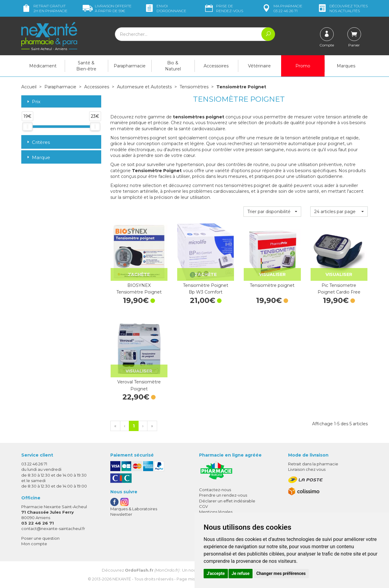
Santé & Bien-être (86, 66)
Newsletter (121, 514)
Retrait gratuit (44, 8)
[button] (272, 212)
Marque (38, 157)
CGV (203, 506)
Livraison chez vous (307, 469)
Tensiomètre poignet (272, 285)
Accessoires (216, 66)
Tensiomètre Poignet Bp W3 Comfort (206, 289)
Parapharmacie (130, 66)
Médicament (43, 66)
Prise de (224, 8)
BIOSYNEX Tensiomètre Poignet (139, 289)
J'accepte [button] (216, 573)
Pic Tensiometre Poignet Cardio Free (339, 289)
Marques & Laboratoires (134, 509)
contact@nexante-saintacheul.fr (53, 529)
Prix (33, 102)
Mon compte (34, 544)
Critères (38, 142)
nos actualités (343, 8)
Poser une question (40, 538)
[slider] (27, 127)
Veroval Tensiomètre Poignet (139, 385)
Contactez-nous (215, 490)
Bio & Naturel (173, 66)
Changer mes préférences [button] (281, 573)
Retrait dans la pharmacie (313, 464)
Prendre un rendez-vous (223, 495)
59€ (107, 8)
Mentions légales (216, 512)
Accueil (29, 87)
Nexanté (122, 579)
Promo (303, 66)
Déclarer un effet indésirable (227, 501)
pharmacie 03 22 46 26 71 (282, 8)
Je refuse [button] (241, 573)
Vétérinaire (259, 66)
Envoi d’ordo (165, 8)
